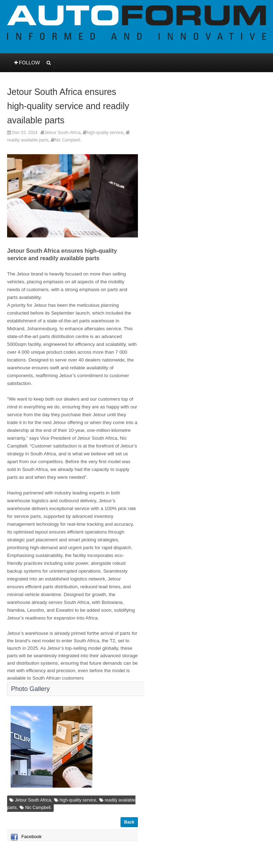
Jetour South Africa (62, 133)
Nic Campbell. (68, 140)
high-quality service (105, 133)
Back (129, 822)
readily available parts (28, 140)
